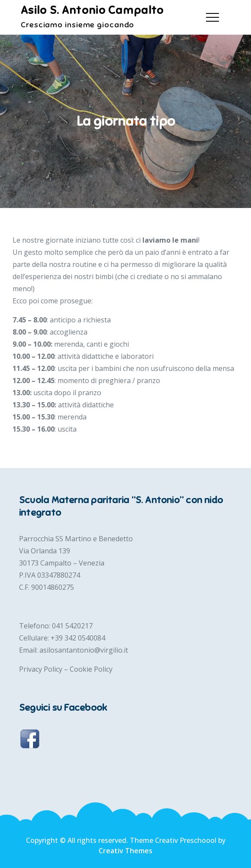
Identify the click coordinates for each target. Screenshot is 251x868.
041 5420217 (72, 626)
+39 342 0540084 (78, 638)
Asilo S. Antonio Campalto (92, 10)
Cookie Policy (91, 669)
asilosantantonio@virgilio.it (84, 650)
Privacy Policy (42, 669)
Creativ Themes (125, 851)
